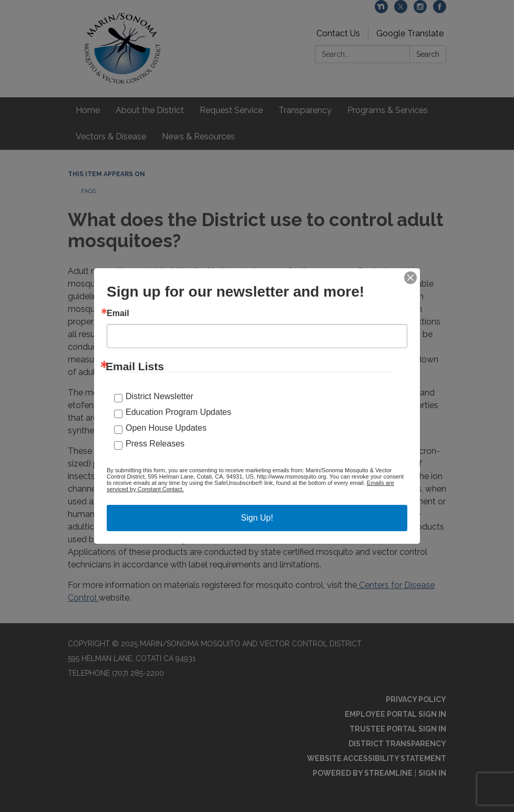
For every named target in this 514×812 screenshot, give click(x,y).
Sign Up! (257, 518)
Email (118, 313)
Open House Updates (166, 428)
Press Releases (155, 444)
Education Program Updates (178, 412)
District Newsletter (160, 396)
